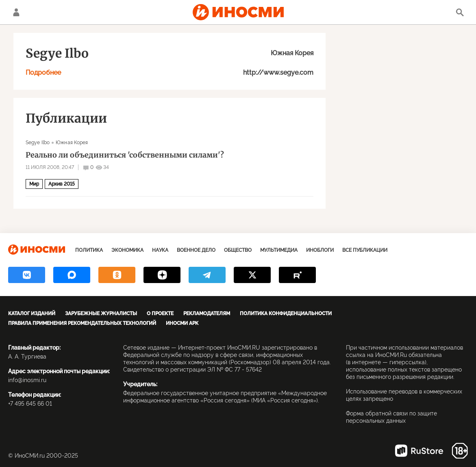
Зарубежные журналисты (101, 313)
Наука (160, 250)
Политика (89, 250)
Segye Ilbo (38, 143)
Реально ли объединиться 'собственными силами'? (125, 155)
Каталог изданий (32, 313)
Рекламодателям (207, 313)
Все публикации (365, 250)
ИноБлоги (320, 250)
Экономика (127, 250)
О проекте (160, 313)
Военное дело (196, 250)
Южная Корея (292, 53)
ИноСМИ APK (182, 323)
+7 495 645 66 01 (30, 404)
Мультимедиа (279, 250)
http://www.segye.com (278, 72)
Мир (34, 184)
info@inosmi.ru (27, 380)
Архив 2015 (62, 184)
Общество (238, 250)
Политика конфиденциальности (286, 313)
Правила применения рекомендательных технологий (82, 323)
